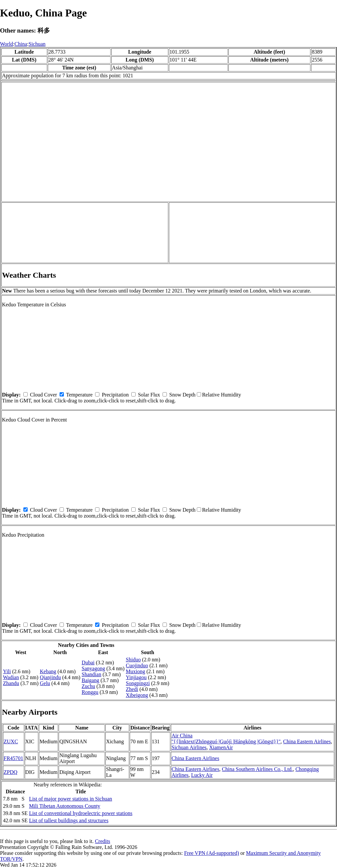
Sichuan (37, 44)
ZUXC (11, 741)
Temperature (79, 395)
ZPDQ (11, 772)
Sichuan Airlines (189, 747)
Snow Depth (182, 395)
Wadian (11, 677)
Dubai (88, 663)
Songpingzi (138, 683)
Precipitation (115, 395)
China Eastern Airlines (307, 741)
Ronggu (90, 692)
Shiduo (133, 660)
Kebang (48, 671)
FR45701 (13, 758)
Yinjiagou (136, 677)
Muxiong (135, 671)
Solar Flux (149, 395)
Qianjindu (50, 677)
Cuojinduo (137, 665)
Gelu (45, 683)
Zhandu (11, 683)
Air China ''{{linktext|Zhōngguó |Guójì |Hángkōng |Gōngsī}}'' (226, 739)
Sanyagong (93, 668)
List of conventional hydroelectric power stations (81, 813)
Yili (7, 671)
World (7, 44)
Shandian (91, 674)
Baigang (90, 680)
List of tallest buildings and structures (69, 820)
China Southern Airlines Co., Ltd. (257, 769)
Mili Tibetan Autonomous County (65, 806)
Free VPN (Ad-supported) (211, 853)
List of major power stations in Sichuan (70, 799)
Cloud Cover (43, 395)
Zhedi (132, 689)
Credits (102, 841)
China (21, 44)
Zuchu (88, 686)
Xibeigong (137, 695)
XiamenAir (221, 747)
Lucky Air (202, 775)
